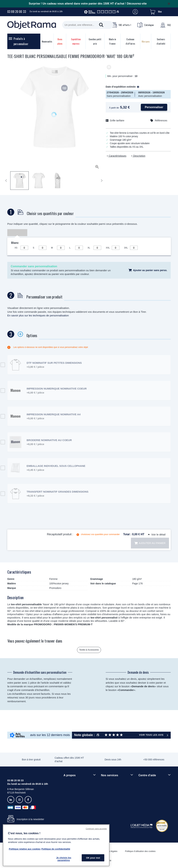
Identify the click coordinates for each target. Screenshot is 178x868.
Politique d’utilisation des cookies (140, 851)
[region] (56, 845)
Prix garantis (108, 797)
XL (89, 248)
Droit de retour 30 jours (151, 793)
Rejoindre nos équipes (76, 788)
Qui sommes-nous (73, 782)
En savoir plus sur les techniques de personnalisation (38, 315)
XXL (108, 248)
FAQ (165, 25)
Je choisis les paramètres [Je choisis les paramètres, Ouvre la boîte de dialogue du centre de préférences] (64, 859)
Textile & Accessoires (89, 650)
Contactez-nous (147, 799)
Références (161, 120)
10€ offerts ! (121, 25)
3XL (126, 248)
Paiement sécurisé (111, 791)
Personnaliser (154, 107)
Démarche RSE (72, 793)
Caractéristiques (117, 156)
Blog (66, 799)
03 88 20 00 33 (17, 11)
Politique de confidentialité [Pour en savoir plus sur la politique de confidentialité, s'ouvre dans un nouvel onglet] (56, 849)
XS (16, 248)
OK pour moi (93, 858)
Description (139, 156)
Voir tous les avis (151, 735)
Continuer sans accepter (96, 829)
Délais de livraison (148, 788)
